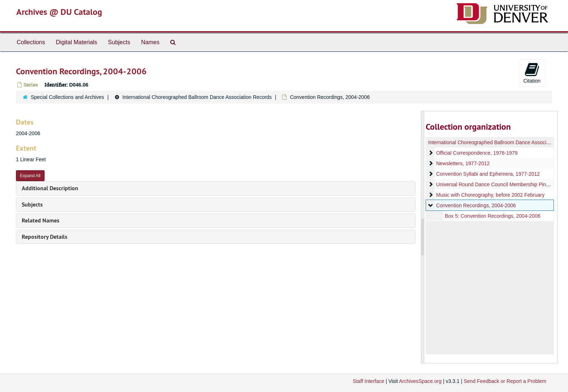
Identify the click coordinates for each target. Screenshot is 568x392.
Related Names (41, 220)
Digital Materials (76, 42)
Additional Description (50, 188)
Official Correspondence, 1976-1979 (477, 153)
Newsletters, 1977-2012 (463, 163)
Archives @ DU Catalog (59, 12)
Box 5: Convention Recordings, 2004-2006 (492, 216)
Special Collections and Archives (67, 97)
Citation (532, 73)
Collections (31, 42)
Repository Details (45, 237)
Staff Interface (369, 381)
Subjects (119, 42)
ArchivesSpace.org (420, 381)
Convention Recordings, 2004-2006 (476, 205)
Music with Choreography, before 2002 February (490, 195)
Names (150, 42)
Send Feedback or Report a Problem (505, 381)
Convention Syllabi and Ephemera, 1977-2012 (488, 174)
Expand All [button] (30, 176)
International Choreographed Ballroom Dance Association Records (197, 97)
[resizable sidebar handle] (423, 237)
